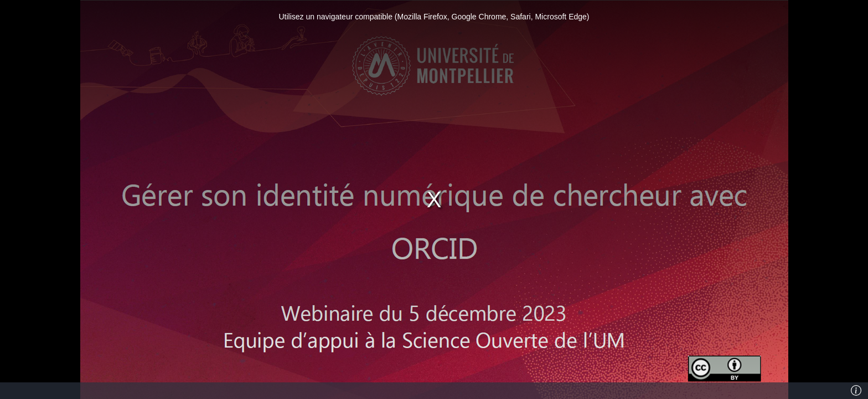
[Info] (856, 391)
